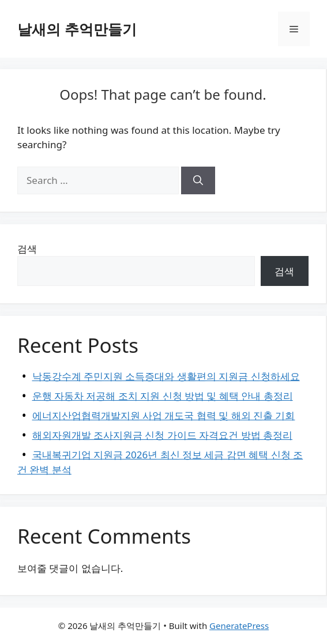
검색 (27, 249)
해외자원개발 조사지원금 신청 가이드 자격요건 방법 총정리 (163, 435)
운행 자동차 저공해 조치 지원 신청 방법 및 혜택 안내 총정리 (163, 396)
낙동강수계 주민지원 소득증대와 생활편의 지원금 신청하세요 (166, 376)
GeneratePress (239, 626)
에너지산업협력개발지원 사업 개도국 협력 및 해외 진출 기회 (164, 415)
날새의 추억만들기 (77, 29)
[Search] (198, 180)
